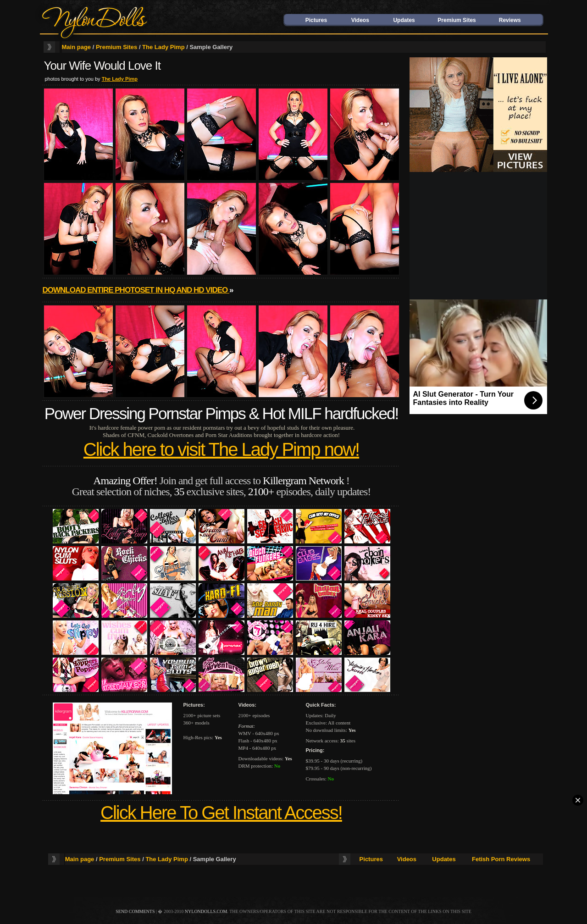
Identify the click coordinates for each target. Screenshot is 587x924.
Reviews (510, 20)
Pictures (316, 20)
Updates (404, 20)
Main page (77, 47)
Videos (360, 20)
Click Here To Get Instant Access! (221, 813)
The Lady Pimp (163, 47)
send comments (135, 911)
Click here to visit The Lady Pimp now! (221, 449)
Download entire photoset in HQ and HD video (136, 290)
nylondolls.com (206, 911)
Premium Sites (457, 20)
